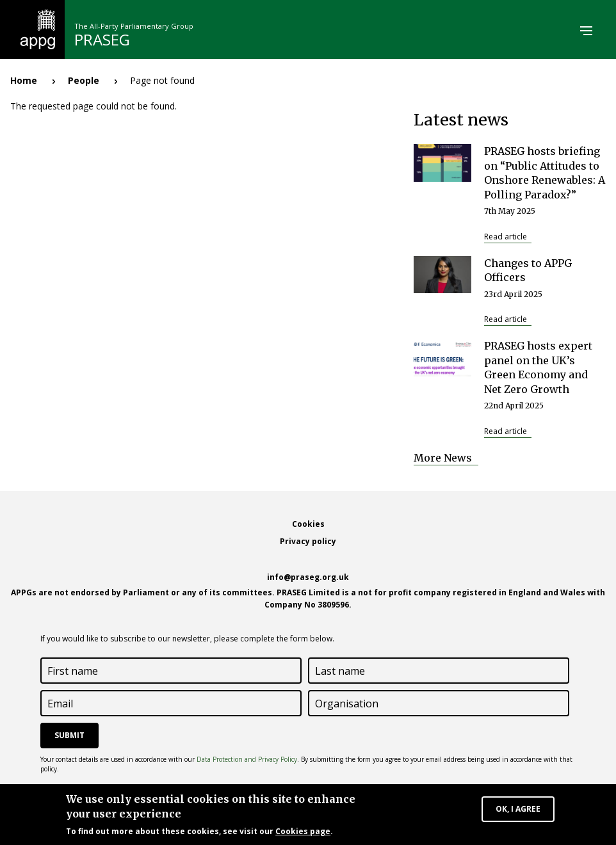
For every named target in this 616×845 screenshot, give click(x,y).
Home (24, 80)
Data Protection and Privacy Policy (247, 759)
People (84, 80)
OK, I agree (518, 811)
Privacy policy (308, 541)
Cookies (308, 524)
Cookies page (303, 833)
